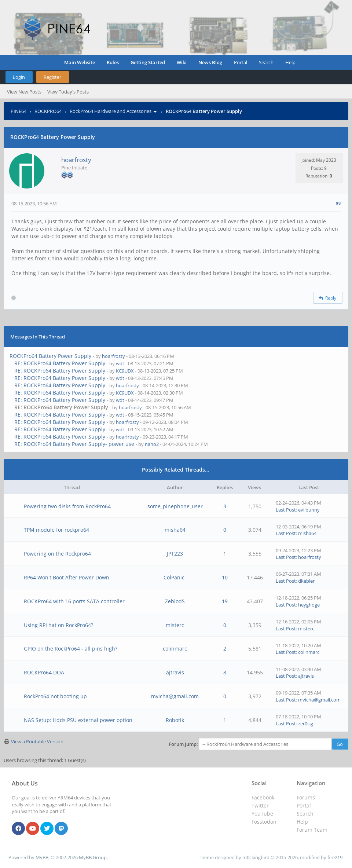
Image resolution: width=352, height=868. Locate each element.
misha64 (175, 530)
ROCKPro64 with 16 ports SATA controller (74, 601)
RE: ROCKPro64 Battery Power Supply (60, 363)
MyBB (42, 857)
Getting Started (148, 62)
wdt (120, 363)
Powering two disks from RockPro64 (67, 506)
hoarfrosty (76, 160)
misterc (175, 625)
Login (19, 77)
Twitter (260, 805)
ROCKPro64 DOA (44, 672)
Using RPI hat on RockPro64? (58, 625)
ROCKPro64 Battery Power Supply (50, 356)
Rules (113, 62)
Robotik (175, 720)
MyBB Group (93, 857)
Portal (241, 62)
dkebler (306, 581)
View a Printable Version (37, 741)
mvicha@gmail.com (175, 696)
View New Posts (24, 92)
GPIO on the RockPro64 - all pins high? (71, 649)
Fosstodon (264, 822)
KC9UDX (125, 371)
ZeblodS (175, 601)
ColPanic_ (175, 577)
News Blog (210, 62)
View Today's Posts (68, 92)
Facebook (263, 797)
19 (225, 601)
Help (290, 62)
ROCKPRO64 (48, 111)
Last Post (286, 510)
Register (52, 77)
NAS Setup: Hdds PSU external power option (78, 720)
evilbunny (309, 510)
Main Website (80, 62)
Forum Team (312, 830)
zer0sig (306, 724)
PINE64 (19, 111)
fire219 (335, 857)
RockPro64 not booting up (55, 696)
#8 (338, 203)
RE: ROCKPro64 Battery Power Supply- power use (74, 444)
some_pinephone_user (175, 506)
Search (266, 62)
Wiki (182, 62)
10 (225, 577)
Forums (306, 797)
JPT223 (175, 554)
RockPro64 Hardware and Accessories (111, 111)
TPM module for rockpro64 (56, 530)
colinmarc (175, 649)
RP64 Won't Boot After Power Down (67, 577)
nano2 (152, 444)
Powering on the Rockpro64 (57, 554)
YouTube (262, 814)
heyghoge (309, 605)
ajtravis (175, 672)
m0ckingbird (256, 857)
